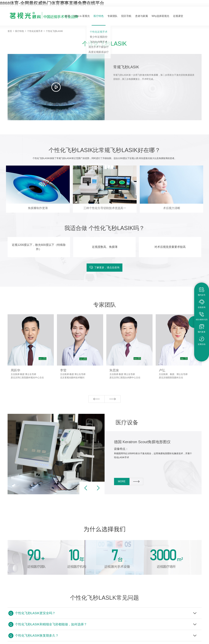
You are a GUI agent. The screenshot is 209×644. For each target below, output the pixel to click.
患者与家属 (141, 16)
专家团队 (112, 16)
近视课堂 (178, 16)
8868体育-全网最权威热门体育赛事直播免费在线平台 (52, 3)
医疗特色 (99, 16)
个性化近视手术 (35, 31)
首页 (68, 16)
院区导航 (126, 16)
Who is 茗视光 (82, 16)
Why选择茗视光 (160, 16)
